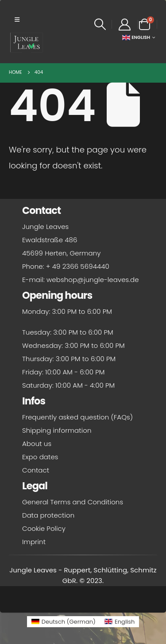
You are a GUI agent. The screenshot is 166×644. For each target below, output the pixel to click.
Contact (36, 470)
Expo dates (40, 457)
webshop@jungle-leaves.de (93, 280)
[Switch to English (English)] (120, 622)
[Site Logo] (27, 42)
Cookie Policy (44, 528)
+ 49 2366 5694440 (78, 266)
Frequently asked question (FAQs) (77, 417)
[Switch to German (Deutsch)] (64, 622)
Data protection (48, 515)
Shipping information (57, 430)
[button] (17, 20)
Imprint (34, 542)
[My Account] (124, 25)
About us (37, 444)
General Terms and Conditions (73, 502)
